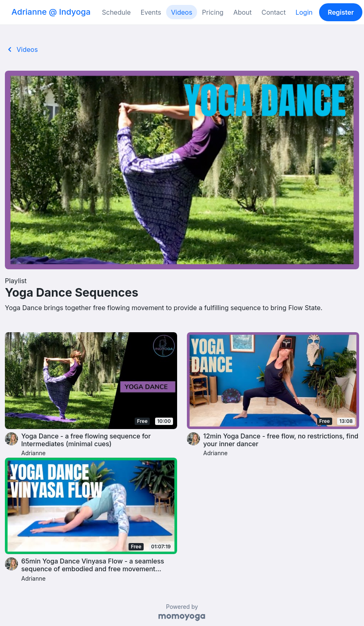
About (243, 12)
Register (341, 12)
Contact (274, 12)
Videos (182, 12)
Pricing (213, 12)
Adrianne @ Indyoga (51, 12)
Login (304, 12)
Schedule (117, 12)
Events (151, 12)
